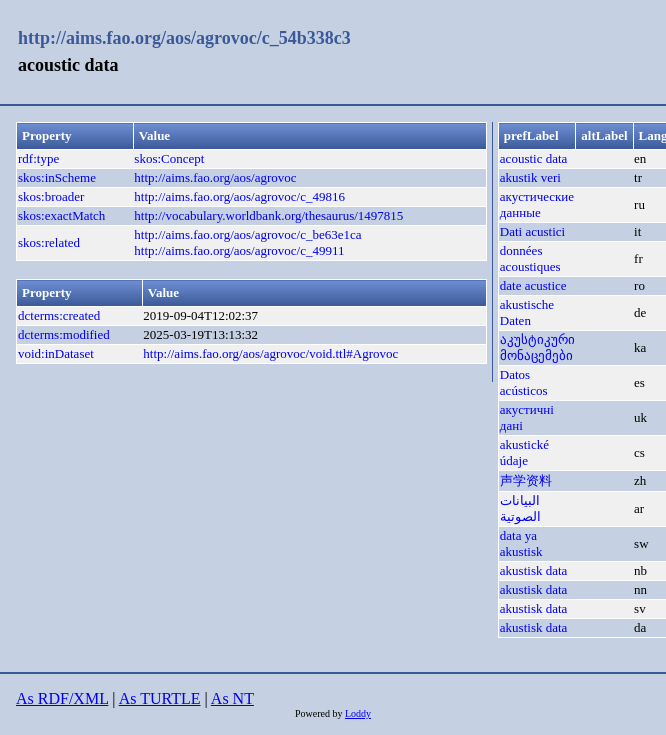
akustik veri (530, 177)
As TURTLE (160, 698)
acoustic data (534, 158)
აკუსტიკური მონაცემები (537, 347)
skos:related (49, 242)
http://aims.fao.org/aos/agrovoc (215, 177)
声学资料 (526, 480)
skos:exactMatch (61, 215)
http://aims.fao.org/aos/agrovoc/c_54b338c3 (184, 38)
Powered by (320, 713)
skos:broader (51, 196)
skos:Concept (169, 158)
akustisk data (534, 570)
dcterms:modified (64, 334)
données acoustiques (530, 258)
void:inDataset (56, 353)
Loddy (358, 713)
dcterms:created (59, 315)
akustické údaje (524, 452)
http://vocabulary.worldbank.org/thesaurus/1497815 (268, 215)
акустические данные (537, 204)
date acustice (533, 285)
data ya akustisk (521, 543)
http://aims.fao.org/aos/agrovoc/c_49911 (239, 250)
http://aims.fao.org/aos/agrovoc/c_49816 (239, 196)
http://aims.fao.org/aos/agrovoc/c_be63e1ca (247, 234)
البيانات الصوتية (520, 508)
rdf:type (38, 158)
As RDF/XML (62, 698)
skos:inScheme (57, 177)
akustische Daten (527, 312)
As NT (232, 698)
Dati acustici (532, 231)
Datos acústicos (524, 382)
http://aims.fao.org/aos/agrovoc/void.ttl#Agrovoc (270, 353)
